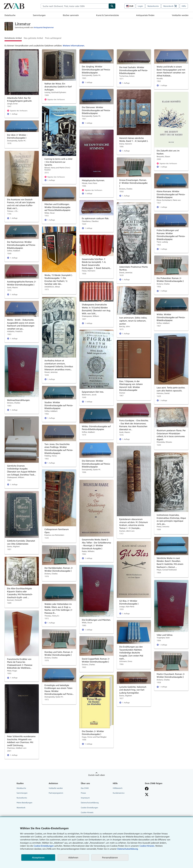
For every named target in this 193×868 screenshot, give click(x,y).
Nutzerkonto (153, 6)
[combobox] (75, 6)
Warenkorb (21, 808)
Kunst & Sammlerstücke (108, 15)
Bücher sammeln (71, 15)
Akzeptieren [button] (38, 857)
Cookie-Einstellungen (44, 846)
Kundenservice (119, 793)
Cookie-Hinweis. (147, 846)
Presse (83, 793)
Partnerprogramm (56, 793)
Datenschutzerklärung (90, 803)
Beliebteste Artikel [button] (13, 38)
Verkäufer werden (180, 15)
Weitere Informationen (73, 46)
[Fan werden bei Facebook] (159, 789)
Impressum (85, 798)
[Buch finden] (112, 6)
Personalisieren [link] (110, 857)
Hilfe (184, 6)
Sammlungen (39, 15)
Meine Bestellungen (24, 803)
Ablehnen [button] (73, 857)
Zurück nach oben (96, 775)
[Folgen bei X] (159, 794)
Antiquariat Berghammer (44, 27)
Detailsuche (10, 15)
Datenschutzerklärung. (128, 849)
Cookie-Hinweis (87, 812)
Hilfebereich (118, 788)
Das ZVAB (85, 788)
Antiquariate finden (145, 15)
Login (140, 6)
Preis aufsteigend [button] (53, 38)
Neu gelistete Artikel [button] (33, 38)
